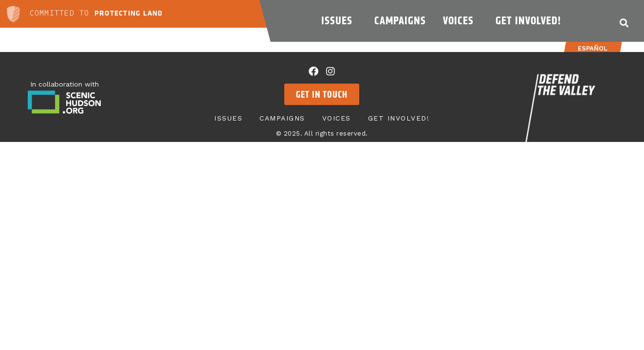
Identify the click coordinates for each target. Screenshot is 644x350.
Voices (461, 20)
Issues (339, 20)
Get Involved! (531, 20)
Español (593, 48)
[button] (624, 23)
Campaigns (400, 20)
